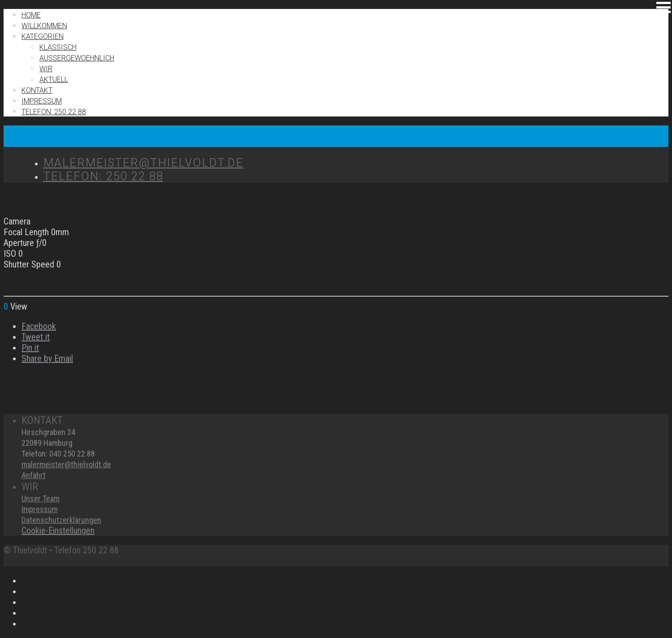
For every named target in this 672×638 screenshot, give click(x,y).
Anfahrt (34, 475)
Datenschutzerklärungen (61, 520)
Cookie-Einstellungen (58, 530)
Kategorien (43, 37)
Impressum (40, 509)
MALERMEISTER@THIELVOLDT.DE (143, 163)
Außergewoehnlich (77, 58)
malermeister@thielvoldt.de (66, 464)
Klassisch (58, 47)
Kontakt (37, 90)
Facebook (39, 326)
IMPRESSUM (42, 101)
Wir (46, 69)
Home (31, 15)
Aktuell (54, 80)
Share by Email (47, 358)
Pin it (30, 348)
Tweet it (36, 337)
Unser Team (41, 498)
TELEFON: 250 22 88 (54, 112)
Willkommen (44, 26)
